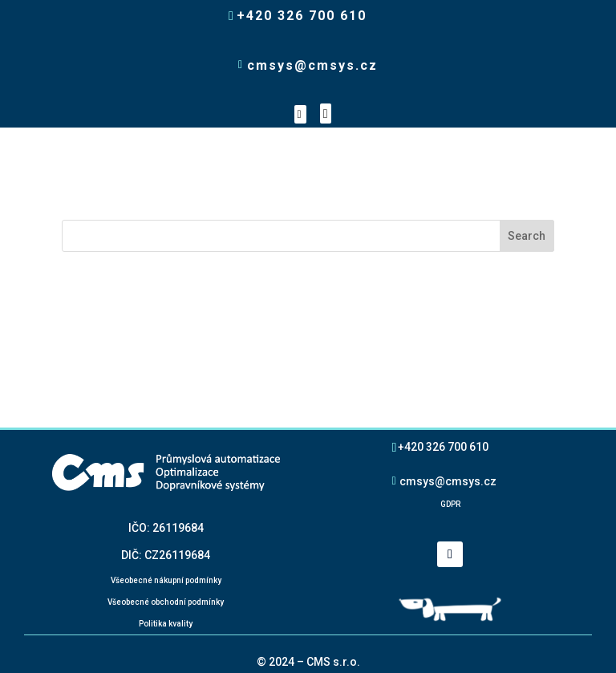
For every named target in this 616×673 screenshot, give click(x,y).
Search (527, 236)
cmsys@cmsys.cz (448, 481)
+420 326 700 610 (443, 446)
